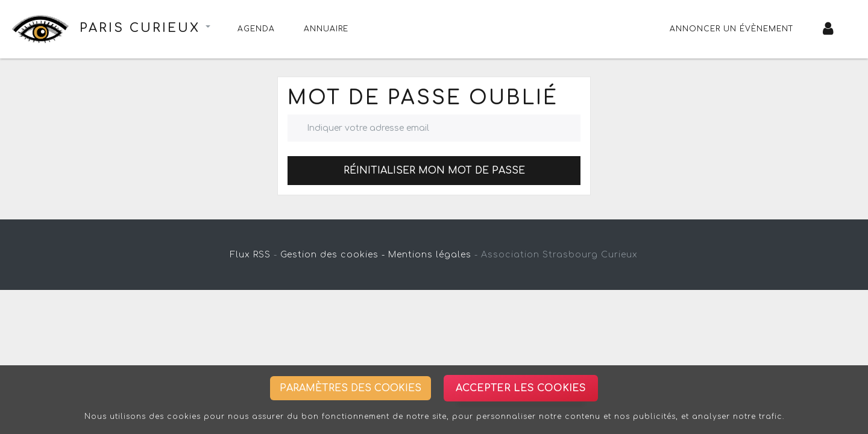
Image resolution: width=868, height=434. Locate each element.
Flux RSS (250, 255)
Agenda (256, 29)
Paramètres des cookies (351, 388)
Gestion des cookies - (333, 255)
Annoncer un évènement (732, 29)
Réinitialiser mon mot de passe (434, 171)
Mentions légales (430, 255)
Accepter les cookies (521, 388)
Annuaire (326, 29)
